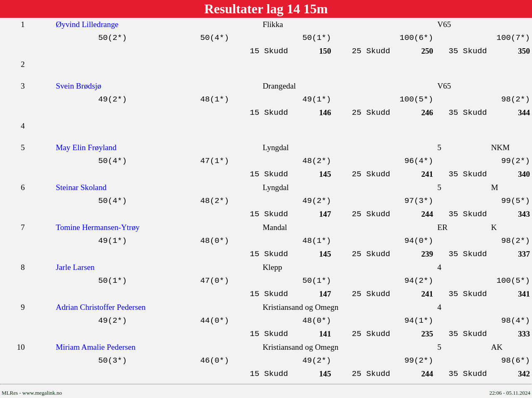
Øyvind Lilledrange (87, 24)
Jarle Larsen (75, 267)
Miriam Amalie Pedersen (96, 347)
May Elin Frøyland (86, 147)
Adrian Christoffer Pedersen (101, 307)
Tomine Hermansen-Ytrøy (98, 227)
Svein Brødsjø (78, 86)
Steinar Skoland (81, 187)
